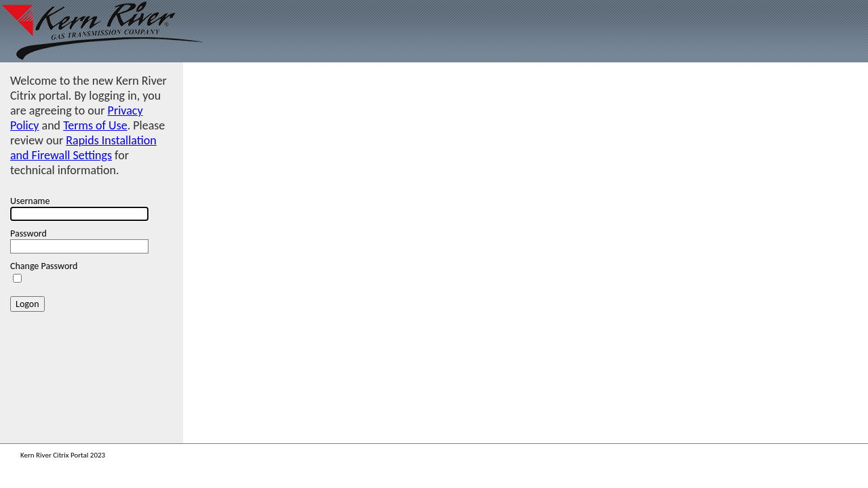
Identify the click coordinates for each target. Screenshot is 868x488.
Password (28, 233)
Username (30, 201)
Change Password (44, 266)
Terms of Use (95, 125)
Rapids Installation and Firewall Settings (83, 148)
